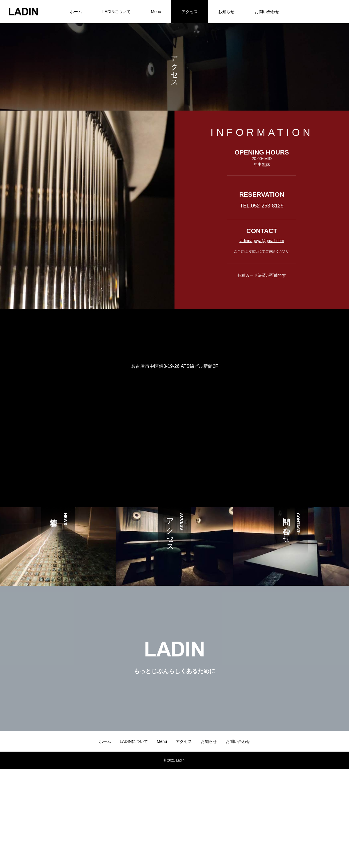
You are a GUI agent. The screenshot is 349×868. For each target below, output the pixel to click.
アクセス (190, 12)
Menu (156, 12)
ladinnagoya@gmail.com (262, 241)
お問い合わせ (267, 12)
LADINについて (116, 12)
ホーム (76, 12)
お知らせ (226, 12)
